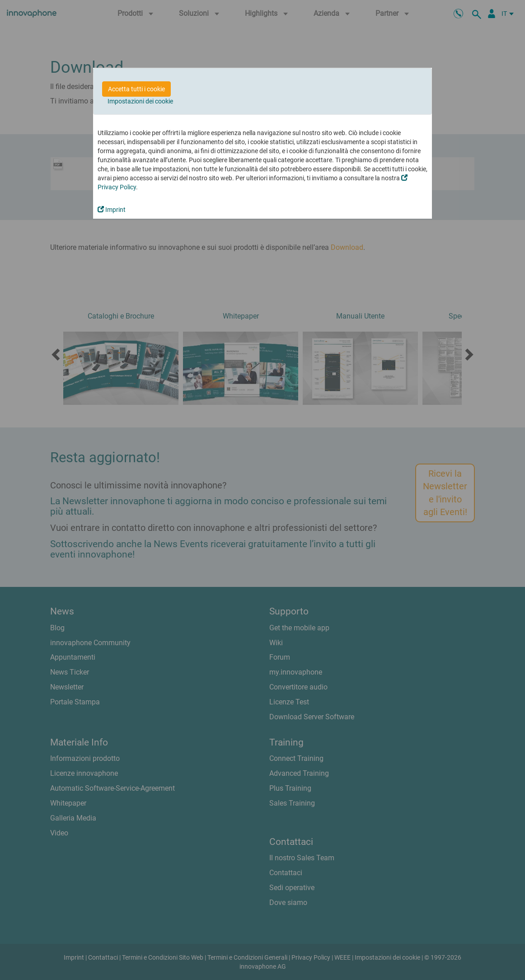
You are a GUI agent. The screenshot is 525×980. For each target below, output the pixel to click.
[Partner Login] (492, 14)
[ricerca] (478, 14)
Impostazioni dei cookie (140, 101)
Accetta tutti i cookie (136, 89)
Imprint (112, 210)
